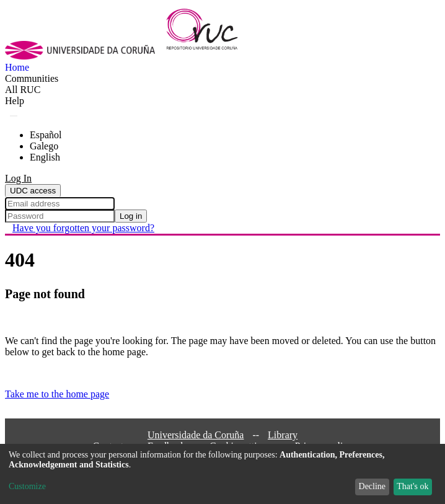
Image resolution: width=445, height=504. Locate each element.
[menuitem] (23, 90)
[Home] (209, 56)
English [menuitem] (45, 157)
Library (283, 435)
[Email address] (60, 204)
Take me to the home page (57, 394)
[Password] (60, 216)
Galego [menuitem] (44, 146)
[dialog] (222, 474)
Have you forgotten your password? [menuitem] (83, 228)
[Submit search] (14, 116)
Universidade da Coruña (196, 435)
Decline (372, 486)
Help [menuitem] (15, 101)
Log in (131, 216)
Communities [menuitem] (32, 78)
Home (17, 67)
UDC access (33, 191)
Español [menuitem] (46, 135)
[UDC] (84, 56)
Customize (27, 486)
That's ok (412, 486)
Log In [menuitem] (18, 178)
